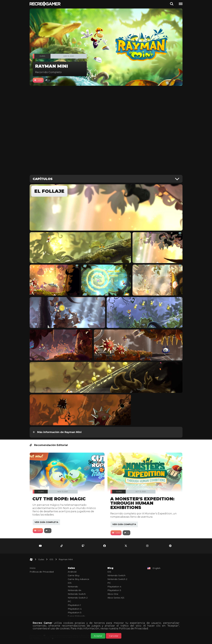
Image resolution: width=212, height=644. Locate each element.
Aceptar (98, 636)
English (156, 568)
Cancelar (114, 636)
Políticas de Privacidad (133, 628)
